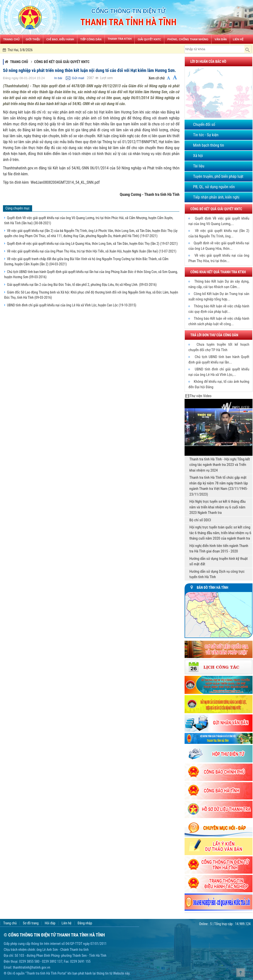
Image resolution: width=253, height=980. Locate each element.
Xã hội (198, 156)
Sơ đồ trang (31, 923)
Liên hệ (66, 923)
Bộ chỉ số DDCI (200, 520)
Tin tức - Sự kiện (206, 135)
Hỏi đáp (50, 923)
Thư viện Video (201, 396)
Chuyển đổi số (204, 125)
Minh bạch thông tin (209, 145)
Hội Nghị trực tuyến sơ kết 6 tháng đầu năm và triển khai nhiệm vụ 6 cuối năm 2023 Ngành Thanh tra (218, 507)
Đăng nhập (85, 923)
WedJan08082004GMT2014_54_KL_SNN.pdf (65, 182)
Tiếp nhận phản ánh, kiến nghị (216, 197)
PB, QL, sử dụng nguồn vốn (214, 187)
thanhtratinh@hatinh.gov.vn (32, 967)
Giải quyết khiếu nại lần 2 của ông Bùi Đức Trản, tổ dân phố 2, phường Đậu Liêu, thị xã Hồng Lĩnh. (82, 285)
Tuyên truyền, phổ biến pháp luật (218, 176)
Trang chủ (19, 62)
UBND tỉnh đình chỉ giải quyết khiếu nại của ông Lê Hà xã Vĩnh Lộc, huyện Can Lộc (72, 305)
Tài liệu (199, 166)
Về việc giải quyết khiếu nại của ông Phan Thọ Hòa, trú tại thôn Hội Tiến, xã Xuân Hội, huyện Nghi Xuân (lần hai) (92, 251)
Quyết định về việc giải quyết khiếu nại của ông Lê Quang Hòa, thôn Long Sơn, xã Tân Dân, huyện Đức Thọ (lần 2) (92, 244)
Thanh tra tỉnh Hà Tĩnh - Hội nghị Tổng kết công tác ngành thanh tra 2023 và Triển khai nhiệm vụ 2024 (220, 465)
